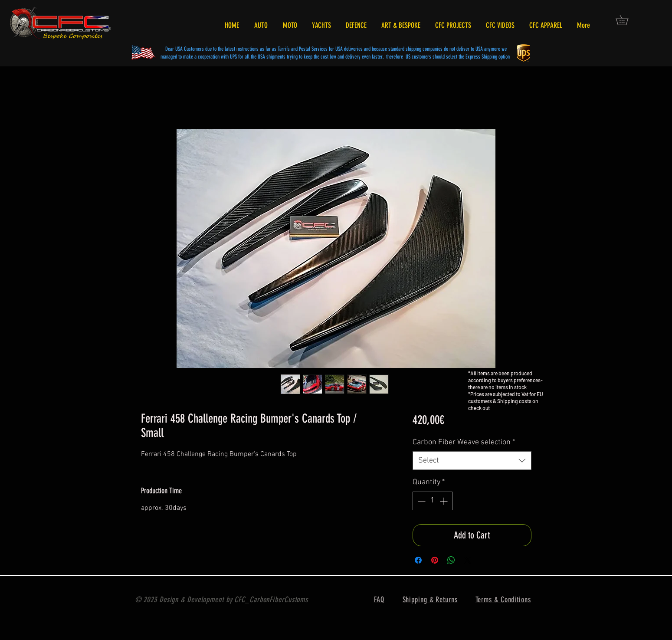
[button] (627, 20)
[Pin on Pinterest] (435, 560)
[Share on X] (468, 560)
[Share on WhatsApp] (451, 560)
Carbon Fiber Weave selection (464, 442)
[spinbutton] (433, 501)
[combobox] (472, 461)
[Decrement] (421, 501)
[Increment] (444, 501)
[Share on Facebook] (418, 560)
